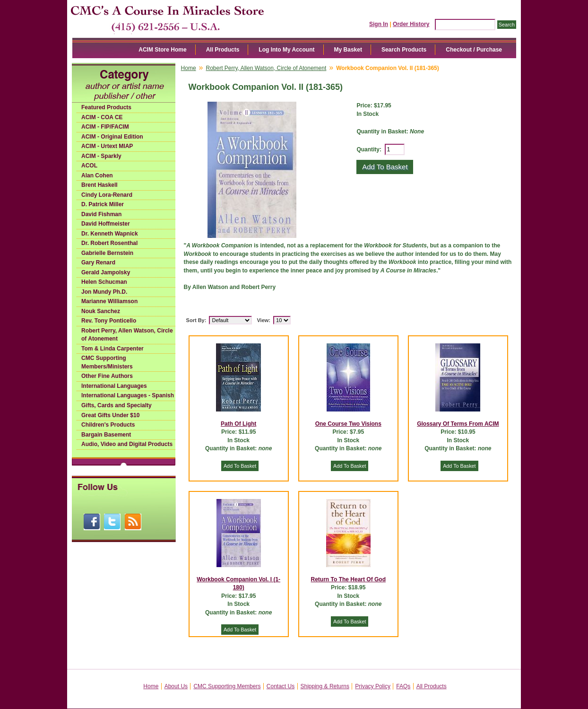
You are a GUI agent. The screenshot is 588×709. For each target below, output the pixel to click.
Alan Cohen (97, 175)
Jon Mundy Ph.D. (104, 292)
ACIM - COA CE (102, 117)
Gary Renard (98, 263)
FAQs (403, 686)
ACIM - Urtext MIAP (107, 146)
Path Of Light (238, 424)
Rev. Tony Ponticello (109, 321)
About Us (176, 686)
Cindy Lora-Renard (107, 195)
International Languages (114, 386)
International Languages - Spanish (128, 395)
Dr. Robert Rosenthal (109, 243)
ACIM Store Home (162, 50)
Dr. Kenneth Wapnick (110, 234)
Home (189, 68)
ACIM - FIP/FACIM (105, 127)
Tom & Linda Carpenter (112, 349)
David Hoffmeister (106, 224)
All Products (223, 50)
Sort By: (196, 320)
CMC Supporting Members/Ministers (107, 362)
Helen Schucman (104, 282)
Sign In (379, 24)
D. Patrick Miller (103, 204)
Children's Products (108, 425)
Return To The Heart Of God (348, 579)
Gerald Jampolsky (106, 272)
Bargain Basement (106, 435)
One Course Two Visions (348, 424)
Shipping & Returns (325, 686)
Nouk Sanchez (101, 311)
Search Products (404, 50)
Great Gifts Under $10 (110, 415)
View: (264, 320)
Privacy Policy (373, 686)
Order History (411, 24)
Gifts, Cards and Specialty (117, 405)
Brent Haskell (99, 185)
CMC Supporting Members (227, 686)
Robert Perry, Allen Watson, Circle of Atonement (127, 335)
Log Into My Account (286, 50)
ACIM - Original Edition (112, 137)
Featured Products (106, 107)
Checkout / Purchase (474, 50)
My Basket (348, 50)
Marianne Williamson (109, 301)
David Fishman (101, 214)
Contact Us (281, 686)
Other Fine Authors (107, 376)
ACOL (89, 166)
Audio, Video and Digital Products (127, 444)
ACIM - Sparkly (101, 156)
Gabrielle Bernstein (107, 253)
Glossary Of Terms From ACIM (458, 424)
